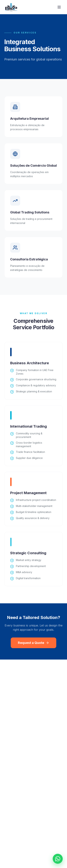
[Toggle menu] (59, 7)
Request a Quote (33, 643)
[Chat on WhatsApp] (58, 859)
